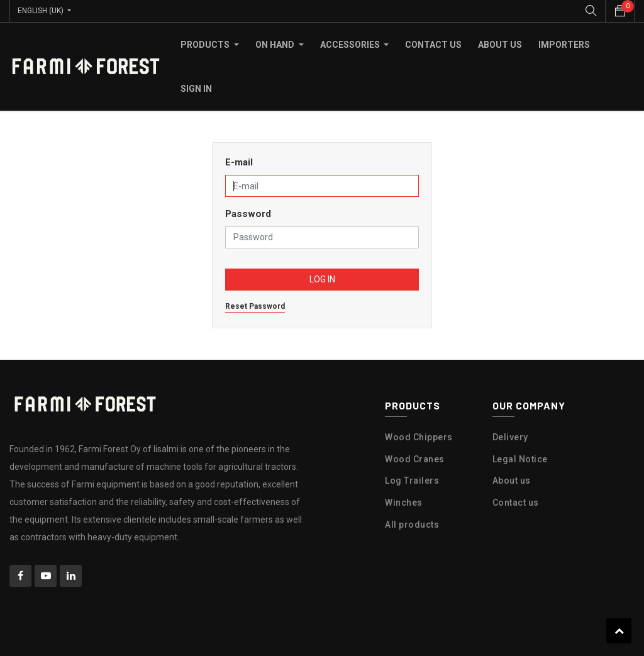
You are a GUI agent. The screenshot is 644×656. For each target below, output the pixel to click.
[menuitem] (433, 45)
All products (412, 525)
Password (248, 214)
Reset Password (255, 306)
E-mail (239, 162)
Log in (322, 279)
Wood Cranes (415, 459)
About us (512, 481)
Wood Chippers (419, 437)
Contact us (516, 503)
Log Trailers (412, 481)
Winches (404, 503)
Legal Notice (520, 459)
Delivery (510, 437)
